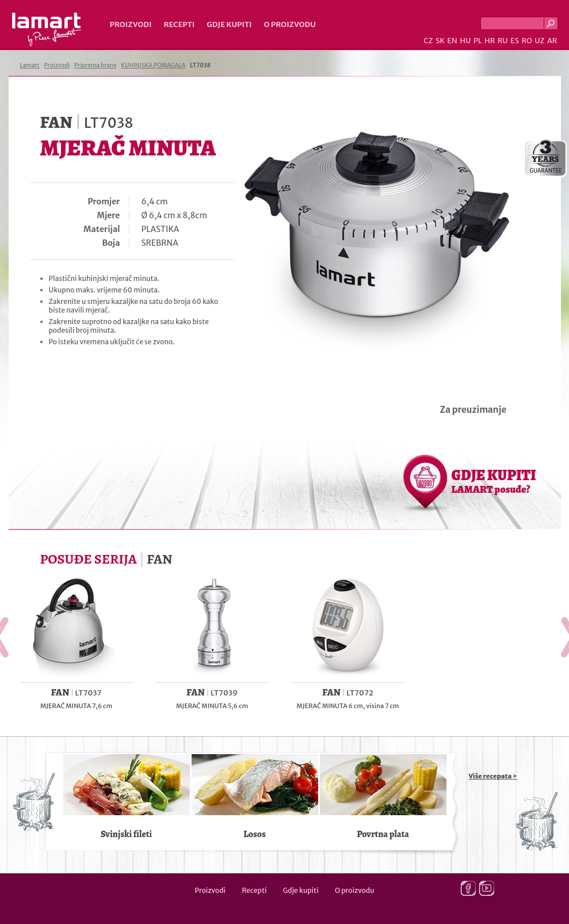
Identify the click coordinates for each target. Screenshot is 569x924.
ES (515, 41)
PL (478, 41)
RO (526, 41)
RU (503, 41)
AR (552, 41)
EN (452, 41)
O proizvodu (290, 24)
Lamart (47, 29)
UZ (539, 41)
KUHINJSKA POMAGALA (153, 65)
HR (490, 41)
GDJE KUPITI (494, 481)
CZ (428, 41)
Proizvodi (131, 24)
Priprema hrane (95, 65)
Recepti (179, 24)
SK (440, 41)
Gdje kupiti (229, 24)
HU (465, 41)
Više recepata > (493, 776)
